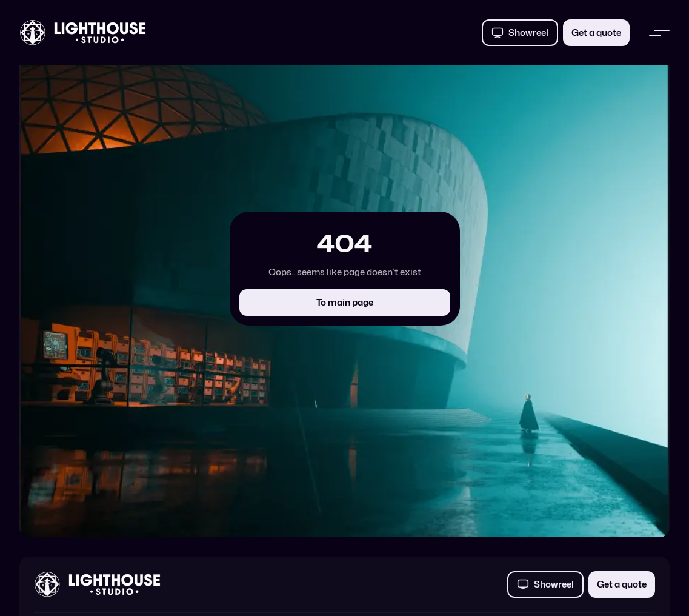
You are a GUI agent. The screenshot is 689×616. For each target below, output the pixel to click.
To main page (345, 302)
